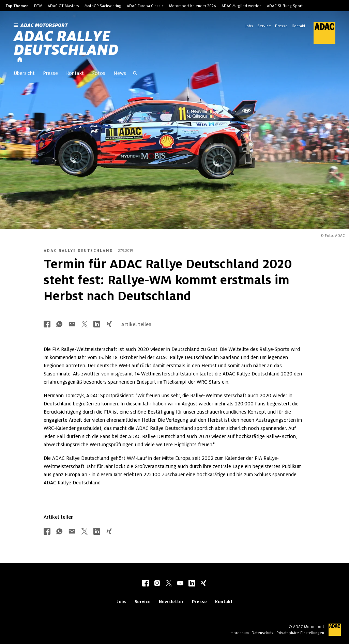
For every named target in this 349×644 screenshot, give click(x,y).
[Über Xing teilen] (109, 325)
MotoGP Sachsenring (103, 6)
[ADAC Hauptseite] (320, 33)
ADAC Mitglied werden (241, 6)
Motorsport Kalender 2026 (193, 6)
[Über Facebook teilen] (47, 325)
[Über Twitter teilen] (85, 325)
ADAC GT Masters (63, 6)
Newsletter (171, 602)
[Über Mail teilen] (72, 325)
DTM (38, 6)
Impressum (239, 633)
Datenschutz (263, 633)
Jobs (249, 26)
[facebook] (146, 584)
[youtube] (180, 584)
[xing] (203, 584)
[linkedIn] (192, 584)
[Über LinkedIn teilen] (97, 325)
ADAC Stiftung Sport (285, 6)
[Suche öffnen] (135, 74)
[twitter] (169, 584)
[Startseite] (20, 60)
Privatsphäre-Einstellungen (300, 633)
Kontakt (299, 26)
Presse (281, 26)
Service (264, 26)
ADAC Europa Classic (145, 6)
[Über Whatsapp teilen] (59, 325)
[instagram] (157, 584)
